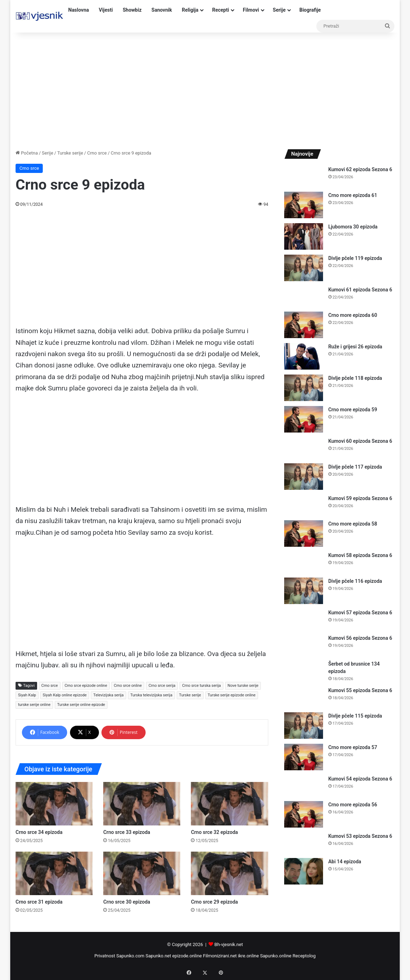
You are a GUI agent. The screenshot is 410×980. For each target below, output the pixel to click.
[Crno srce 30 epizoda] (142, 873)
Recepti (221, 10)
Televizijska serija (109, 695)
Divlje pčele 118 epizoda (355, 378)
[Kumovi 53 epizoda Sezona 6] (304, 843)
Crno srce (97, 153)
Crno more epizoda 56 (353, 805)
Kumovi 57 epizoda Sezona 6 (360, 613)
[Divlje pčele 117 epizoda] (304, 477)
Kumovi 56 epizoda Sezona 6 (360, 638)
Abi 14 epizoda (345, 862)
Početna (27, 153)
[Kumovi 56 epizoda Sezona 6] (304, 645)
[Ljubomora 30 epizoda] (304, 236)
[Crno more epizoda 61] (304, 205)
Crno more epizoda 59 (353, 410)
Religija (190, 10)
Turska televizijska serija (151, 695)
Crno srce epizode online (86, 686)
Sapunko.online (276, 956)
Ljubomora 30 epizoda (353, 227)
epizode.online (187, 956)
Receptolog (304, 956)
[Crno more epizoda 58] (304, 534)
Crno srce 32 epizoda (214, 832)
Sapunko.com (130, 956)
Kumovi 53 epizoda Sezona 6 (360, 836)
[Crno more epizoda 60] (304, 325)
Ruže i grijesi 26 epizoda (355, 347)
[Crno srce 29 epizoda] (229, 873)
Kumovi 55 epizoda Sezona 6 (360, 690)
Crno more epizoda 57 (353, 747)
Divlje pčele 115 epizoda (355, 716)
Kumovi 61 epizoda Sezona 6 (360, 290)
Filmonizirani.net (220, 956)
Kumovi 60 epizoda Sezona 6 (360, 441)
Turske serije (70, 153)
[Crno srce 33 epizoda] (142, 804)
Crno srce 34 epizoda (39, 832)
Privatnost (105, 956)
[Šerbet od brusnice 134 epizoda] (304, 671)
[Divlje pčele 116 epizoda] (304, 591)
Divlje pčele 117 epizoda (355, 467)
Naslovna (79, 10)
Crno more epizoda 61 (353, 195)
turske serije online (34, 705)
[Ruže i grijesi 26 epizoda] (304, 356)
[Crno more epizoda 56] (304, 814)
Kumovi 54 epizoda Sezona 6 (360, 779)
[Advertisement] (205, 89)
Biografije (310, 10)
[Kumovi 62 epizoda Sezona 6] (304, 176)
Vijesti (106, 10)
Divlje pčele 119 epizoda (355, 258)
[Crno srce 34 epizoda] (54, 804)
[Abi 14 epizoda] (304, 871)
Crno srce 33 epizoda (127, 832)
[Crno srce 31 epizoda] (54, 873)
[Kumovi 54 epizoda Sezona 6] (304, 786)
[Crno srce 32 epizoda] (229, 804)
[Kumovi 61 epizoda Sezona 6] (304, 297)
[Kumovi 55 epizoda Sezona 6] (304, 697)
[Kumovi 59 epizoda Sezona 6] (304, 505)
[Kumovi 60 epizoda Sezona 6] (304, 448)
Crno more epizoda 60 (353, 315)
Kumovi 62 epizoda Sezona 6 (360, 169)
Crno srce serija (162, 686)
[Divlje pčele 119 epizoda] (304, 268)
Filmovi (251, 10)
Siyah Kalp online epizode (65, 695)
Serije (279, 10)
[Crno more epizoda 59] (304, 419)
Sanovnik (162, 10)
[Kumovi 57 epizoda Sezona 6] (304, 619)
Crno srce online (128, 686)
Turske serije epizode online (232, 695)
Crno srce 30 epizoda (127, 902)
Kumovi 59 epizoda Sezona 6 (360, 498)
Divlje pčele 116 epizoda (355, 581)
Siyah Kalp (27, 695)
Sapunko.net (158, 956)
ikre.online (248, 956)
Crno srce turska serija (201, 686)
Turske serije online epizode (81, 705)
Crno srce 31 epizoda (39, 902)
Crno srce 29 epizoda (214, 902)
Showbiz (132, 10)
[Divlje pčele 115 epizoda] (304, 726)
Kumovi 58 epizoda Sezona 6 (360, 555)
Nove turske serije (243, 686)
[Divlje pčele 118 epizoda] (304, 388)
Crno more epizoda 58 (353, 524)
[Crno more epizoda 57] (304, 757)
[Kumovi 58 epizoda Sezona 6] (304, 562)
